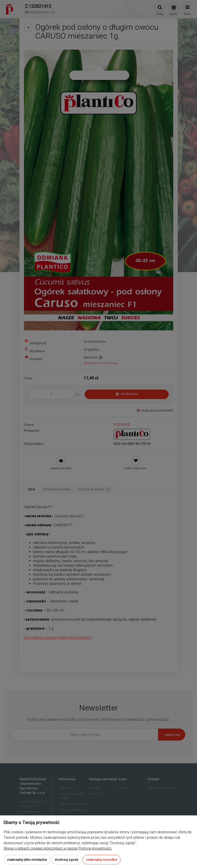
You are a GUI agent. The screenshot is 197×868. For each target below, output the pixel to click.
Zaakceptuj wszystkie (102, 860)
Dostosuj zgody (66, 860)
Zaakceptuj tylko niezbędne (27, 860)
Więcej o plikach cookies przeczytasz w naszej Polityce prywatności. (58, 848)
